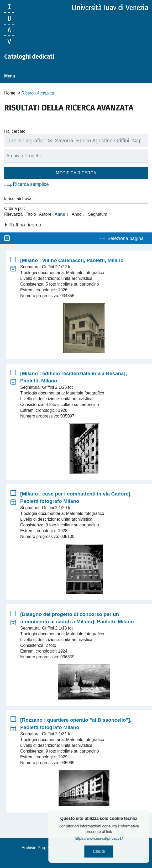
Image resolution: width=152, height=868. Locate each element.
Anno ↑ (62, 214)
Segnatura (98, 214)
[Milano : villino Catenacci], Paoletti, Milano (72, 260)
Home (10, 93)
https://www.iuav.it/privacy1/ (115, 838)
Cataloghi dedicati (29, 57)
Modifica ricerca (76, 173)
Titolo (31, 214)
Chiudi (115, 851)
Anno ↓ (78, 214)
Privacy (64, 858)
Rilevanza (13, 214)
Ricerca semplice (31, 184)
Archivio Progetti (37, 848)
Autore (45, 214)
